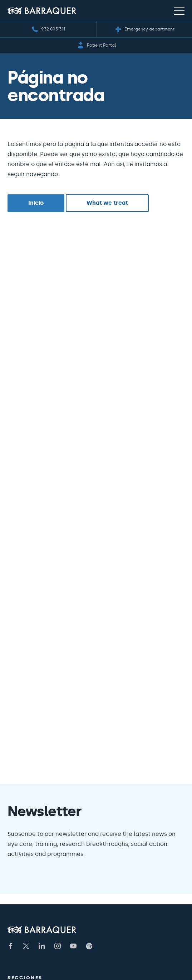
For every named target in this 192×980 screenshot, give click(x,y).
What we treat (107, 203)
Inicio (36, 203)
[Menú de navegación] (179, 10)
